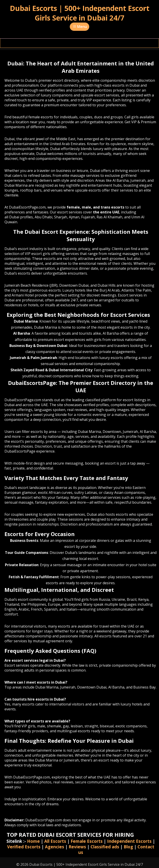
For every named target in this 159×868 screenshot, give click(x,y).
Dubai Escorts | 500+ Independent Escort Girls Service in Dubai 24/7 (80, 13)
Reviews (77, 847)
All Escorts (55, 841)
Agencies (55, 847)
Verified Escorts (24, 847)
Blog (128, 847)
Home (33, 841)
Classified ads (105, 847)
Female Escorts (87, 841)
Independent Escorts (129, 841)
